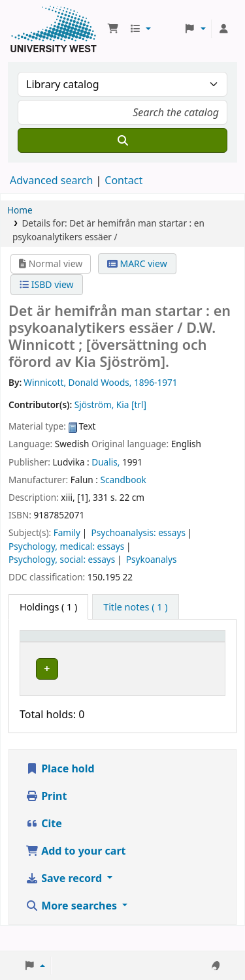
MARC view (137, 263)
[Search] (122, 140)
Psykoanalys (152, 559)
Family (67, 532)
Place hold (60, 793)
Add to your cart (76, 876)
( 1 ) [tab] (48, 607)
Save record (65, 903)
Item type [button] (37, 648)
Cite (44, 848)
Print (46, 821)
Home (20, 210)
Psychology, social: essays (62, 559)
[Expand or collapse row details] (198, 694)
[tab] (135, 607)
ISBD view (46, 284)
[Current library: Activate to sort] (126, 649)
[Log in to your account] (223, 29)
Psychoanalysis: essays (139, 532)
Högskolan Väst (125, 679)
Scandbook (123, 480)
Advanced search (51, 180)
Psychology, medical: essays (66, 546)
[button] (113, 29)
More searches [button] (73, 930)
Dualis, (106, 462)
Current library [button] (104, 648)
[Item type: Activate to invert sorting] (50, 649)
